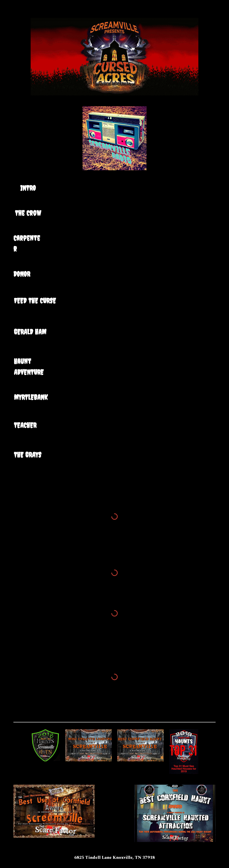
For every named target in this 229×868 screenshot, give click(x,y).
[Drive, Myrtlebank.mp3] (115, 399)
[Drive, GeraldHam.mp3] (115, 334)
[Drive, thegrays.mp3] (115, 458)
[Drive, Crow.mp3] (115, 213)
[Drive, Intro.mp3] (115, 187)
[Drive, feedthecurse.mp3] (115, 304)
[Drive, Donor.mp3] (115, 275)
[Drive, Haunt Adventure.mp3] (115, 364)
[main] (28, 188)
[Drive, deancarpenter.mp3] (115, 239)
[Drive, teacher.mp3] (115, 428)
